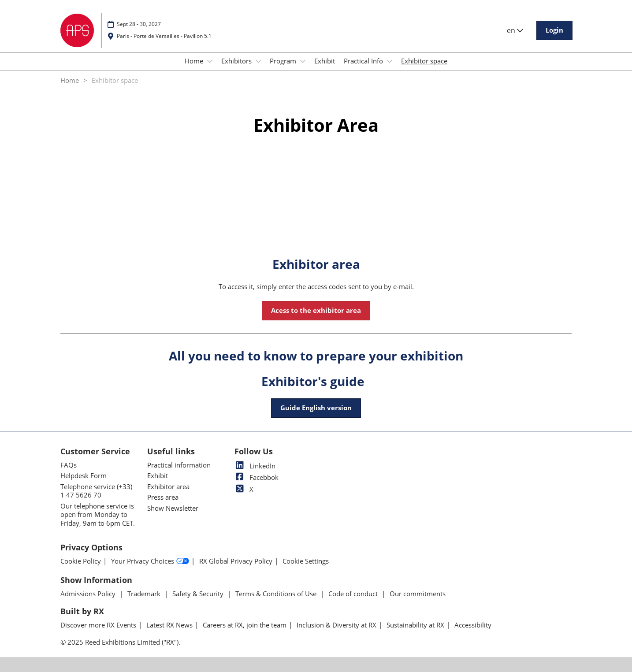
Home (195, 61)
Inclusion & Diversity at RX (336, 625)
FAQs (69, 465)
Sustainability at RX (415, 625)
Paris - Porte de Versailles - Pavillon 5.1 (164, 36)
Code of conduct (354, 594)
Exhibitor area (168, 486)
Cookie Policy (81, 561)
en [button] (515, 30)
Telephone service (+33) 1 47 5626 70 (96, 491)
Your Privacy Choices (150, 561)
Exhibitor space (424, 61)
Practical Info (364, 61)
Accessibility (473, 625)
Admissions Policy (89, 594)
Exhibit (325, 61)
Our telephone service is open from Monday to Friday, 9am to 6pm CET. (98, 514)
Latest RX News (169, 625)
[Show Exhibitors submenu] (258, 61)
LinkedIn (255, 466)
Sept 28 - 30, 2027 (139, 24)
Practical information (179, 465)
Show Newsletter (173, 508)
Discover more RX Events (98, 625)
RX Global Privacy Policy (236, 561)
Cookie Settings (306, 561)
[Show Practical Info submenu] (390, 61)
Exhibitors (237, 61)
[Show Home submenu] (210, 61)
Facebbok (257, 477)
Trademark (145, 594)
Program (284, 61)
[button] (554, 30)
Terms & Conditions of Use (277, 594)
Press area (163, 497)
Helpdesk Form (84, 475)
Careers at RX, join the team (245, 625)
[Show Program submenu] (303, 61)
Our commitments (418, 594)
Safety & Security (199, 594)
